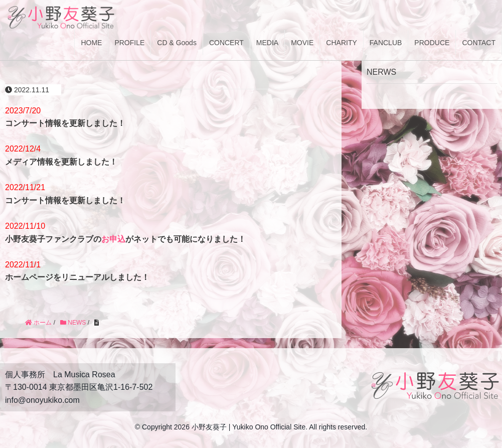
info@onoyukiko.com (42, 400)
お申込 (113, 239)
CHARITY (341, 43)
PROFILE (129, 43)
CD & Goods (177, 43)
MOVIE (302, 43)
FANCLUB (386, 43)
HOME (91, 43)
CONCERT (226, 43)
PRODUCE (432, 43)
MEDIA (267, 43)
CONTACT (479, 43)
